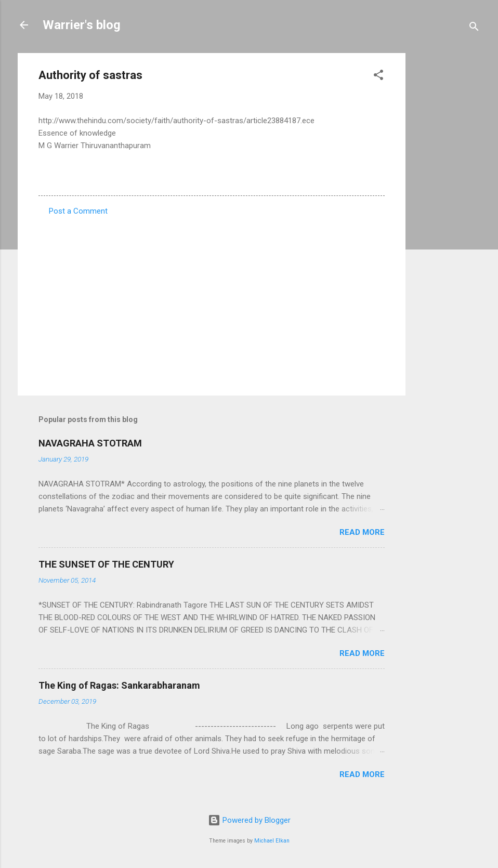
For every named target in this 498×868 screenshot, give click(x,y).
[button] (378, 77)
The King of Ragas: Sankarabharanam (119, 685)
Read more (362, 532)
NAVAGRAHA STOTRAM (90, 443)
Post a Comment (78, 211)
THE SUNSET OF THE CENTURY (106, 564)
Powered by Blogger (249, 820)
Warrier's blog (82, 25)
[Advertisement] (447, 209)
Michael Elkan (272, 841)
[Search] (474, 28)
